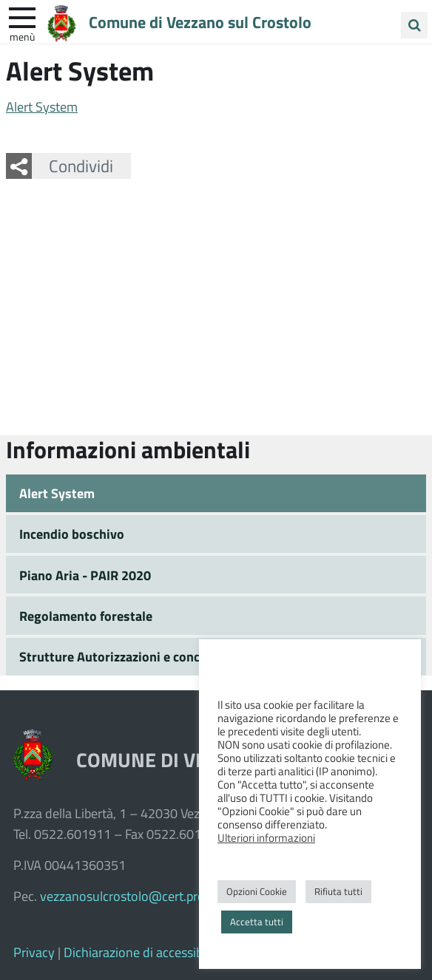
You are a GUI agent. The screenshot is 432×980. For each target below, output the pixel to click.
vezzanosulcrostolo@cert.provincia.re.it (151, 896)
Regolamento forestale (86, 616)
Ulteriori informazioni (266, 837)
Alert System (42, 106)
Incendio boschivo (72, 534)
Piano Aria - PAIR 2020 (85, 575)
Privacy (34, 952)
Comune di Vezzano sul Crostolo (200, 21)
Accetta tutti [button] (257, 922)
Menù (22, 36)
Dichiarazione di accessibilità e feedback (175, 952)
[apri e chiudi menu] (22, 16)
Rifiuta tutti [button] (338, 891)
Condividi (81, 166)
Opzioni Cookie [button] (257, 891)
